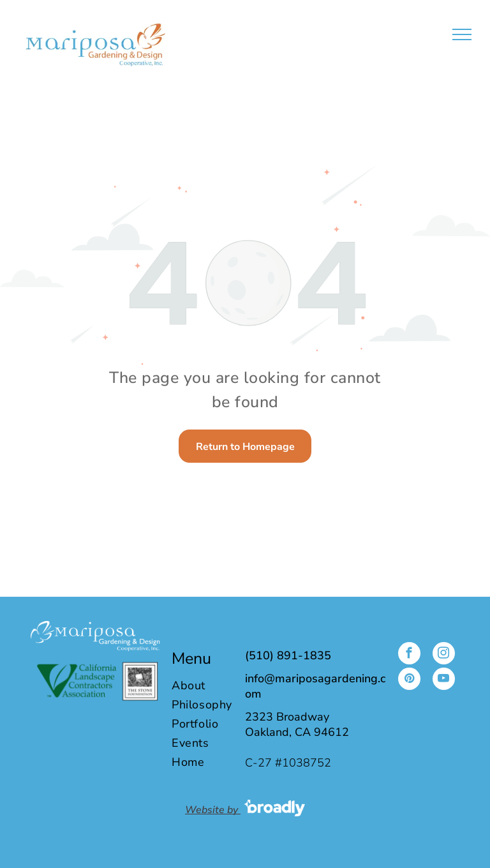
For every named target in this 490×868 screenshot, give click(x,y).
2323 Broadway (287, 717)
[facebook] (409, 655)
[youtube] (444, 680)
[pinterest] (409, 680)
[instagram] (444, 655)
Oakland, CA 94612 (297, 732)
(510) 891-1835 (288, 655)
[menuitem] (213, 685)
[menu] (462, 34)
